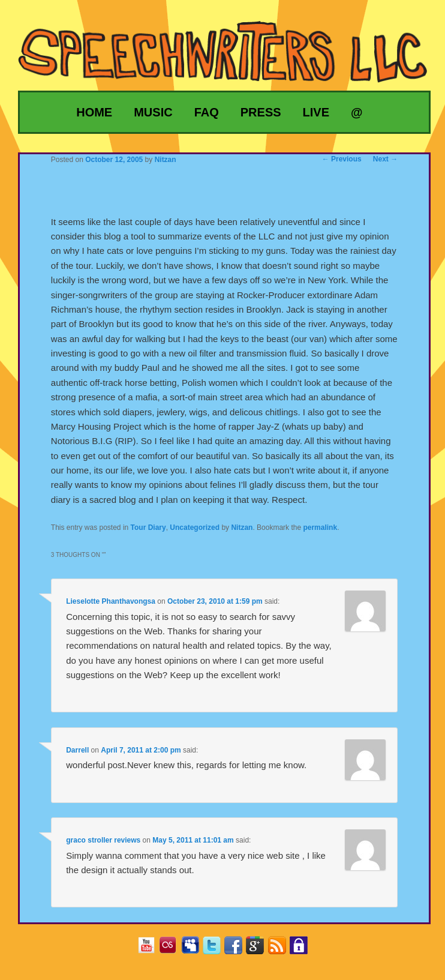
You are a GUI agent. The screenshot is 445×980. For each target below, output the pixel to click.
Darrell (77, 750)
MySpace (195, 949)
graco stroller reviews (103, 840)
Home (94, 112)
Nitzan (242, 528)
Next (385, 159)
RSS (282, 949)
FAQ (207, 112)
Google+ (259, 949)
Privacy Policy (303, 949)
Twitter (216, 949)
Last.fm (172, 949)
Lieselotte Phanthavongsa (111, 601)
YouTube (151, 949)
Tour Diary (148, 528)
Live (316, 112)
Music (153, 112)
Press (261, 112)
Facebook (238, 949)
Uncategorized (195, 528)
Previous (342, 159)
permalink (320, 528)
